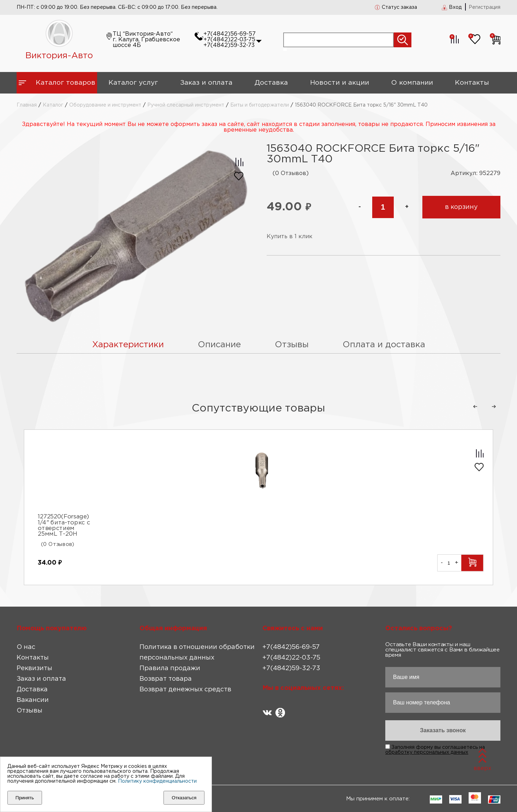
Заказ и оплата (206, 83)
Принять (25, 798)
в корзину (461, 207)
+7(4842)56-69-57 (230, 34)
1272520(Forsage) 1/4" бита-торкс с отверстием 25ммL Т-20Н (64, 525)
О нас (26, 647)
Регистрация (485, 7)
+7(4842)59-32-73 (229, 45)
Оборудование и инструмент (105, 105)
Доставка (271, 83)
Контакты (472, 83)
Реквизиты (34, 668)
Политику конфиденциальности (157, 781)
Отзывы (29, 711)
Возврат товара (166, 679)
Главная (27, 105)
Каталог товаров (66, 83)
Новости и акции (340, 83)
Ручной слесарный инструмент (186, 105)
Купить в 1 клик (290, 237)
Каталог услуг (133, 83)
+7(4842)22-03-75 (229, 40)
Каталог (53, 105)
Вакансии (33, 700)
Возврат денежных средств (185, 690)
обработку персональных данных (427, 752)
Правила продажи (170, 668)
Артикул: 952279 (476, 173)
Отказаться (184, 798)
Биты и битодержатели (260, 105)
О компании (412, 83)
